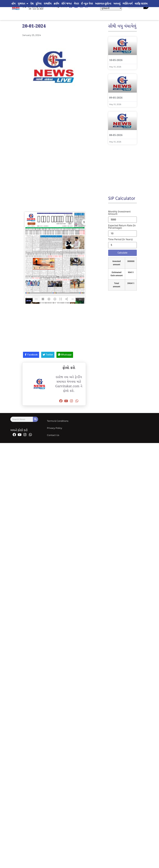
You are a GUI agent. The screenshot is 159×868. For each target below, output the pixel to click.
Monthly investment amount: (119, 213)
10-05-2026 (116, 60)
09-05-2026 (116, 98)
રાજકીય (48, 4)
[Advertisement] (64, 118)
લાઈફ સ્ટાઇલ (141, 4)
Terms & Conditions (58, 434)
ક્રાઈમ (56, 4)
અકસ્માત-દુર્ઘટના (103, 4)
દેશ (32, 4)
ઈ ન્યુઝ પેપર (87, 4)
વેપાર (76, 4)
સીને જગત (66, 4)
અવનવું (117, 4)
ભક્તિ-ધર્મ (127, 4)
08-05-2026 (116, 135)
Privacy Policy (55, 441)
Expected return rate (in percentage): (122, 227)
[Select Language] (111, 8)
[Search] (35, 433)
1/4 (36, 312)
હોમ (14, 4)
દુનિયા (39, 4)
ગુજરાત (23, 4)
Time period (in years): (121, 239)
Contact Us (53, 448)
